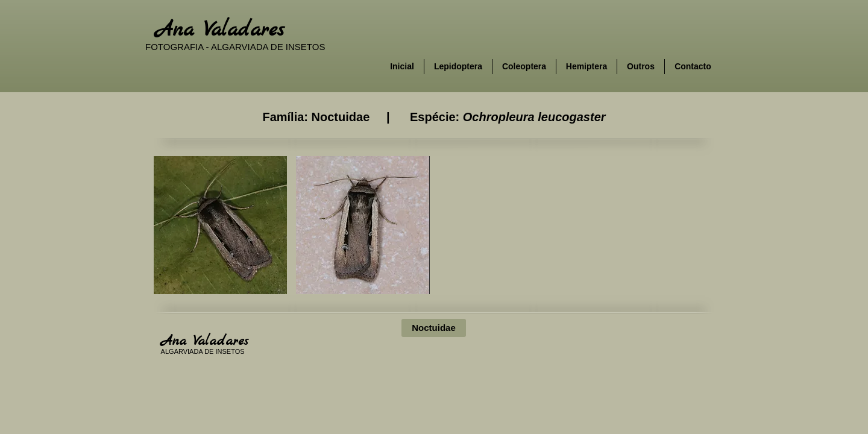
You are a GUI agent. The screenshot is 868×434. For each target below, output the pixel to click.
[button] (220, 225)
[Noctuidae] (434, 328)
